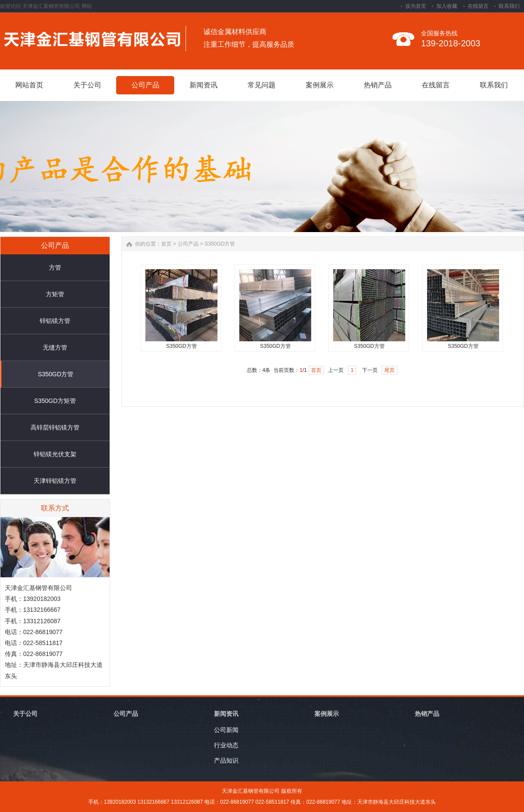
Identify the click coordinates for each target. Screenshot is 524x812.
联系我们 (509, 6)
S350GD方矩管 (55, 401)
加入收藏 (447, 6)
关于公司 (25, 714)
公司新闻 (226, 730)
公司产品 (188, 244)
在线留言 (478, 6)
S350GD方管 (56, 374)
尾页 (390, 370)
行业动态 (226, 745)
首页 (166, 244)
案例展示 (327, 714)
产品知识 (226, 760)
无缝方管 (55, 347)
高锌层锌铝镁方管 (55, 427)
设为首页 (416, 6)
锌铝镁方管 (55, 321)
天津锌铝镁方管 (55, 481)
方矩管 (55, 294)
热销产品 (427, 714)
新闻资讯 (226, 714)
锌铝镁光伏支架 (55, 454)
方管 (55, 267)
